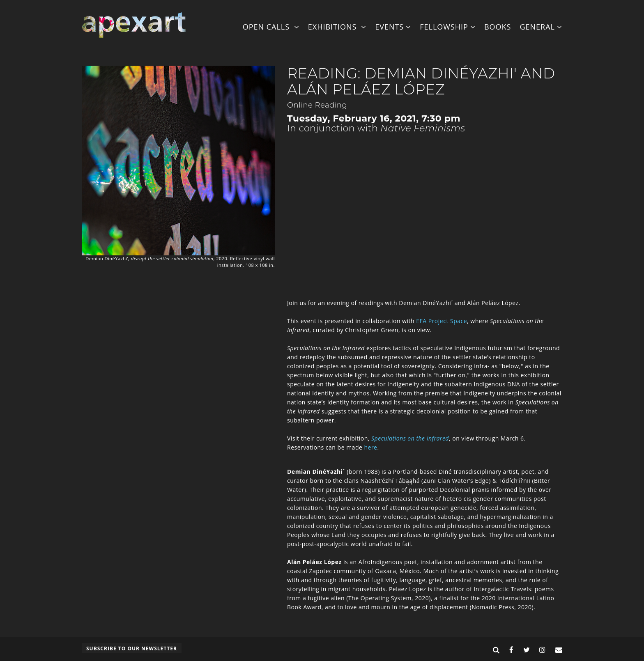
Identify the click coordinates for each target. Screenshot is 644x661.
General (541, 27)
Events (393, 27)
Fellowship (448, 27)
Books (498, 27)
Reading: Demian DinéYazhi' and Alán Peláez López (421, 81)
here (370, 447)
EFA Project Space (442, 321)
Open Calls (271, 27)
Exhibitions (337, 27)
